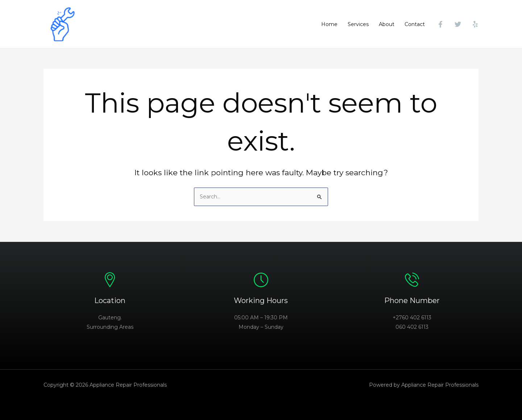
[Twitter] (458, 24)
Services (358, 24)
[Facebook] (440, 24)
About (387, 24)
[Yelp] (475, 24)
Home (329, 24)
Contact (415, 24)
